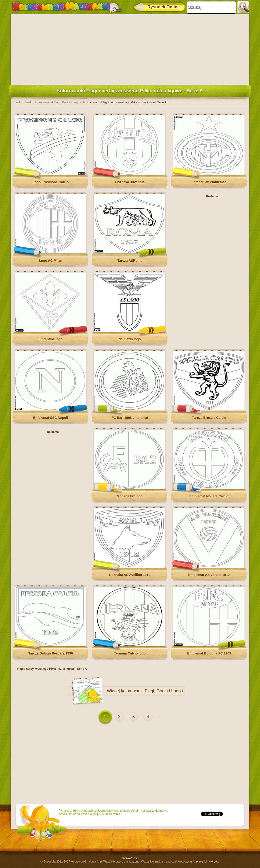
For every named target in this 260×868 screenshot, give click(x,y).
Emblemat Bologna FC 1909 (209, 653)
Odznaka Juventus (130, 182)
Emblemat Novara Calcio (209, 496)
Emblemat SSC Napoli (50, 418)
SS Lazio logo (130, 339)
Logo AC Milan (51, 261)
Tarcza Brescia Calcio (209, 418)
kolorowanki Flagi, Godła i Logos (152, 691)
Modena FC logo (130, 496)
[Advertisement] (130, 49)
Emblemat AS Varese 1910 (209, 575)
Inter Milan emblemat (209, 182)
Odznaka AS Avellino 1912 (130, 575)
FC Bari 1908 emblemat (130, 418)
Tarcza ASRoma (130, 261)
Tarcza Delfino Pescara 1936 (51, 653)
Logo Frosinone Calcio (51, 182)
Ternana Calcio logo (130, 653)
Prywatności (131, 858)
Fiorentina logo (51, 339)
